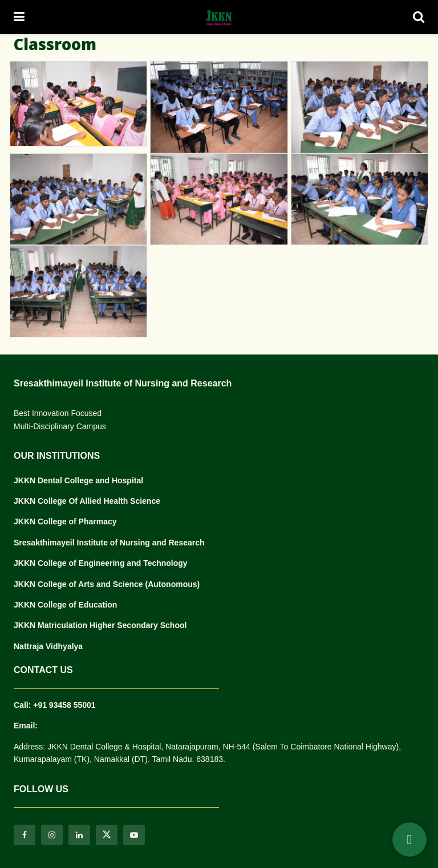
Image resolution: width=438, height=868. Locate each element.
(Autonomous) (173, 584)
